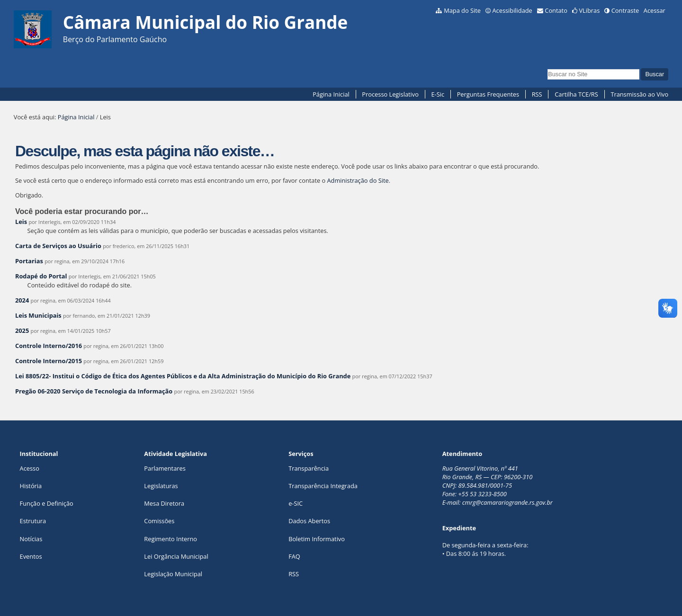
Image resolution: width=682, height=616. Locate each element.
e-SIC (296, 503)
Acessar (655, 10)
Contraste (625, 10)
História (31, 486)
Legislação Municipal (173, 574)
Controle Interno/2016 (49, 346)
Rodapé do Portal (41, 276)
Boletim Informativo (317, 539)
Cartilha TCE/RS (576, 94)
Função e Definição (47, 503)
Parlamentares (165, 468)
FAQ (294, 556)
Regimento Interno (170, 539)
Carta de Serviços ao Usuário (58, 246)
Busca (547, 68)
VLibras (589, 10)
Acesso (30, 468)
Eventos (31, 556)
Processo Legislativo (390, 94)
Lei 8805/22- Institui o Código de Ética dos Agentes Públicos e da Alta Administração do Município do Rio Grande (183, 376)
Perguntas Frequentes (488, 94)
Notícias (31, 539)
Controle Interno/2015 (49, 361)
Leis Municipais (38, 315)
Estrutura (33, 521)
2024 (22, 300)
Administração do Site (358, 180)
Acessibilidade (512, 10)
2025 (22, 330)
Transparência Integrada (323, 486)
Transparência (309, 468)
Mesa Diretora (164, 503)
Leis (21, 222)
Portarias (29, 261)
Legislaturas (161, 486)
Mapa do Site (462, 10)
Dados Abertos (309, 521)
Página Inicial (331, 94)
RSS (537, 94)
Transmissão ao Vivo (639, 94)
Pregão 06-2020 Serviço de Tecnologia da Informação (94, 391)
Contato (556, 10)
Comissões (159, 521)
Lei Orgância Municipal (176, 556)
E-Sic (438, 94)
